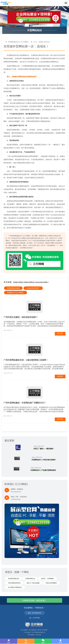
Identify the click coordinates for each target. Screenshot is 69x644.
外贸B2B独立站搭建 (13, 288)
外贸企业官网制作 (51, 583)
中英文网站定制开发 (14, 583)
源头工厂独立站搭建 (33, 583)
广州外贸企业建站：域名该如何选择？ (21, 317)
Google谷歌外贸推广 (33, 288)
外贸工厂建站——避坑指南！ (44, 449)
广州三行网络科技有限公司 (38, 632)
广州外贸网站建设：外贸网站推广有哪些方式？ (25, 403)
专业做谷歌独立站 (14, 579)
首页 (9, 641)
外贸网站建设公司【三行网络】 (17, 42)
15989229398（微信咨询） (34, 600)
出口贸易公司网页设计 (15, 587)
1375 (34, 42)
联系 (60, 641)
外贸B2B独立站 (30, 579)
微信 (43, 641)
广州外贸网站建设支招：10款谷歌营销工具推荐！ (26, 360)
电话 (26, 641)
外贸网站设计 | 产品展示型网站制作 (43, 470)
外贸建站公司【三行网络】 (16, 293)
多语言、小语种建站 (48, 579)
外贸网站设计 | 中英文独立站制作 (44, 460)
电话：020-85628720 (34, 613)
